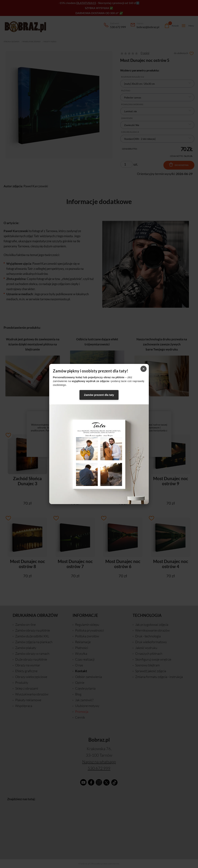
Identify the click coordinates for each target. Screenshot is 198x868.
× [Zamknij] (144, 369)
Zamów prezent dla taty (99, 395)
